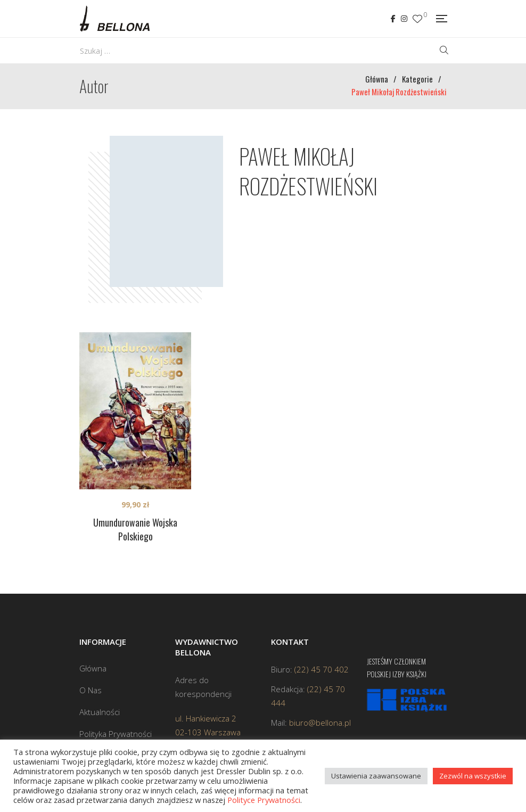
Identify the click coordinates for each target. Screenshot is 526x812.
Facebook (393, 19)
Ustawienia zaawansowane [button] (376, 776)
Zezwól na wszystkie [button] (473, 776)
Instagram (404, 19)
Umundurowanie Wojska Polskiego (135, 529)
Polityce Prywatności (264, 800)
